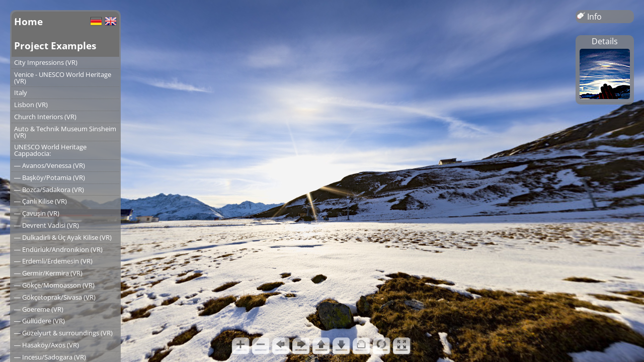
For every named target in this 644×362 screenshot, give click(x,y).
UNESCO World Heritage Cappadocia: (50, 150)
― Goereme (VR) (39, 309)
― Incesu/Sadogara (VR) (50, 357)
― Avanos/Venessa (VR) (50, 165)
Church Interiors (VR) (45, 117)
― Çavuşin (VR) (37, 213)
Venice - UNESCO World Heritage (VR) (63, 78)
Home (28, 21)
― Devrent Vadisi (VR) (47, 225)
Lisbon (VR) (31, 105)
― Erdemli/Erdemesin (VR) (53, 261)
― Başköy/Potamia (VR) (50, 177)
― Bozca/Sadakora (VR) (49, 190)
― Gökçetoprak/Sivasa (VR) (55, 297)
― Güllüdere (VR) (39, 321)
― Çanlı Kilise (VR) (41, 201)
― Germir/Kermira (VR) (48, 273)
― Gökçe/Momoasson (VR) (54, 285)
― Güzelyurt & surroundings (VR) (63, 333)
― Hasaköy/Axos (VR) (47, 345)
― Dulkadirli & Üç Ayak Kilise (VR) (63, 237)
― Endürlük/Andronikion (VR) (58, 249)
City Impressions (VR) (46, 62)
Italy (21, 93)
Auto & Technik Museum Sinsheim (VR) (65, 132)
